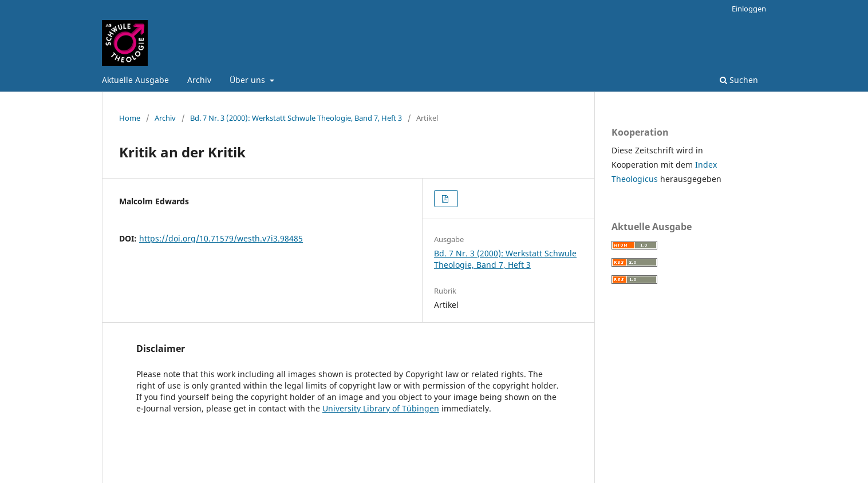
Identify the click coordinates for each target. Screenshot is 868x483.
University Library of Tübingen (381, 408)
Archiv (199, 80)
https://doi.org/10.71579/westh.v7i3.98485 (221, 238)
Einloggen (749, 9)
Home (130, 118)
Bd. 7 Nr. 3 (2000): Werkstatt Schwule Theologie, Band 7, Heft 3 (296, 118)
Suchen (739, 80)
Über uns (248, 80)
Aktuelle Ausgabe (135, 80)
